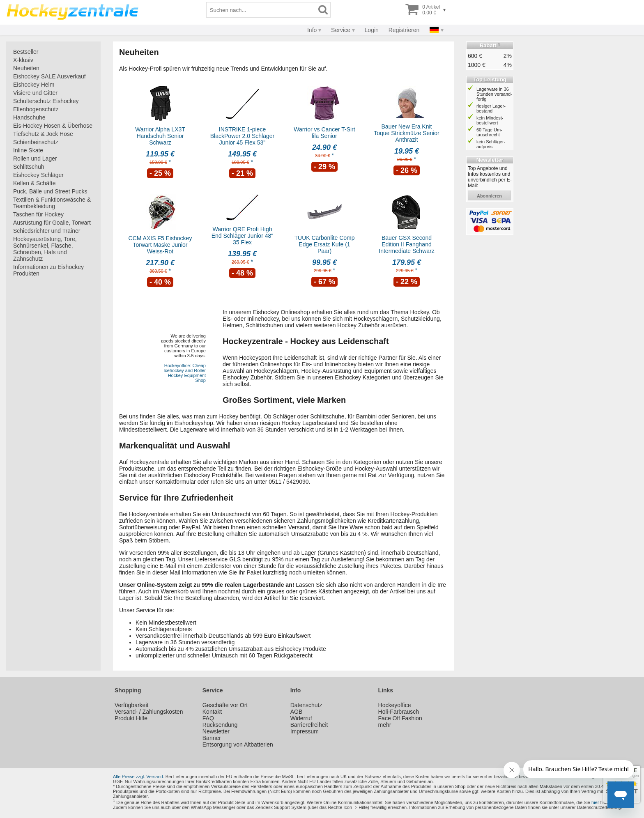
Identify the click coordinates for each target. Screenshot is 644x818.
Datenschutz (306, 705)
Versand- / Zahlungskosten (149, 712)
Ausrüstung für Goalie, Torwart (52, 223)
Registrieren (404, 30)
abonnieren (489, 196)
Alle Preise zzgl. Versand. (139, 777)
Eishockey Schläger (38, 175)
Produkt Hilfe (131, 718)
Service (341, 30)
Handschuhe (29, 117)
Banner (212, 738)
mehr (385, 725)
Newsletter (216, 731)
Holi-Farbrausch (399, 712)
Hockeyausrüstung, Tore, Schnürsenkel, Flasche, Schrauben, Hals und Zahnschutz (45, 249)
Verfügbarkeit (132, 705)
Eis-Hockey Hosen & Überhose (53, 126)
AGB (297, 712)
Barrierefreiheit (309, 725)
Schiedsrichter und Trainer (47, 231)
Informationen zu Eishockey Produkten (48, 270)
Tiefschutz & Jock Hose (43, 134)
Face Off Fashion (400, 718)
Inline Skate (28, 150)
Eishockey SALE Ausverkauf (49, 76)
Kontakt (212, 712)
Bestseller (26, 52)
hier (595, 802)
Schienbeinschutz (36, 142)
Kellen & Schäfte (34, 183)
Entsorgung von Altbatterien (238, 744)
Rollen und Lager (35, 159)
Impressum (305, 731)
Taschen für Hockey (38, 214)
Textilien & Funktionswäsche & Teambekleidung (52, 203)
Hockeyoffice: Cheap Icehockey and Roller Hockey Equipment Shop (185, 373)
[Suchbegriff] (261, 10)
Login (372, 30)
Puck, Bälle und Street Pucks (50, 191)
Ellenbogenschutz (36, 109)
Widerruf (301, 718)
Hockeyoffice (395, 705)
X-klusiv (23, 60)
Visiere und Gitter (35, 93)
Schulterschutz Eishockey (46, 101)
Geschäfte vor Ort (225, 705)
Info (312, 30)
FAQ (208, 718)
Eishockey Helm (34, 85)
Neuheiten (26, 68)
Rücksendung (220, 725)
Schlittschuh (29, 167)
